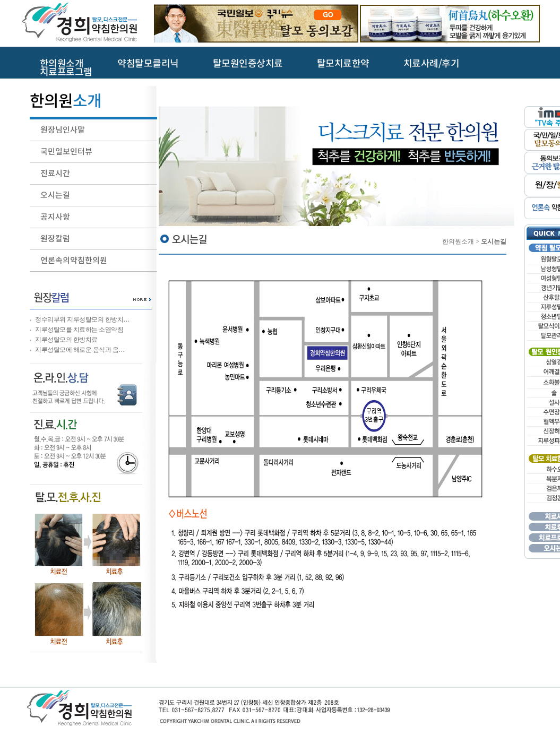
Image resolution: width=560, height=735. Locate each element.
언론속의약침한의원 (74, 260)
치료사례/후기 (432, 64)
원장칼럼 (55, 239)
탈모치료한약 (343, 64)
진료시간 (55, 173)
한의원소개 (62, 64)
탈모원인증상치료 (248, 64)
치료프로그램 (66, 72)
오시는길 (55, 195)
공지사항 (55, 217)
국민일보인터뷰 (66, 152)
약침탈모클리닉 (148, 64)
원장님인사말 (63, 130)
